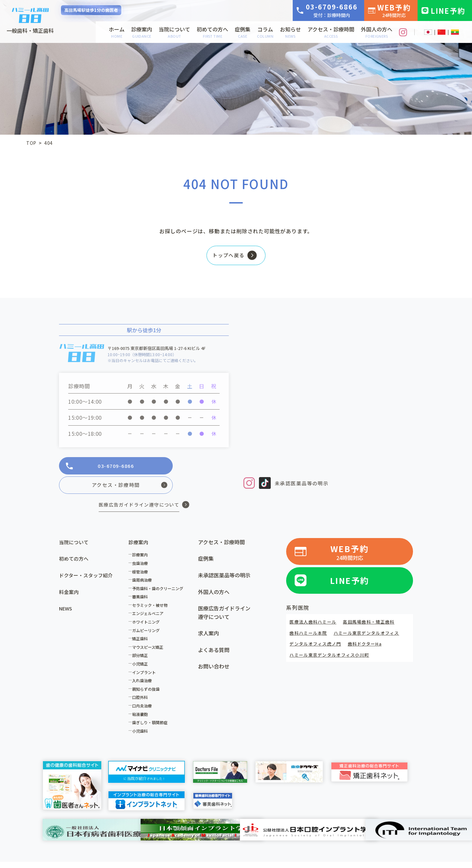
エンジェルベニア (149, 598)
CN (442, 32)
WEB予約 (394, 10)
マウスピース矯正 (149, 632)
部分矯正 (142, 640)
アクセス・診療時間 (331, 32)
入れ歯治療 (144, 665)
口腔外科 (142, 682)
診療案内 (142, 32)
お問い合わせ (214, 651)
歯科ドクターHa (370, 627)
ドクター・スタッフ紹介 (88, 560)
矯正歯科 (142, 623)
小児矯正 (142, 649)
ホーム (117, 32)
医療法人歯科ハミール (315, 606)
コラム (265, 32)
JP (428, 32)
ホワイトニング (147, 607)
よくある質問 (214, 634)
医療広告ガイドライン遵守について (224, 597)
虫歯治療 (142, 548)
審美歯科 (142, 581)
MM (455, 32)
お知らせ (290, 32)
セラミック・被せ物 (151, 590)
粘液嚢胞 (142, 699)
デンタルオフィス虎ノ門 (317, 627)
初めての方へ (212, 32)
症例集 (243, 32)
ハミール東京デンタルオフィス (372, 617)
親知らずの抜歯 (147, 674)
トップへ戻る (226, 257)
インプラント (146, 657)
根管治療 (142, 556)
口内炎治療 (144, 690)
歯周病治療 (144, 565)
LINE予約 (448, 10)
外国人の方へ (377, 32)
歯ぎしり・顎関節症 (151, 707)
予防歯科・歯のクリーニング (159, 573)
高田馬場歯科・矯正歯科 (374, 606)
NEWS (67, 593)
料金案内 (69, 576)
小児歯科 (142, 715)
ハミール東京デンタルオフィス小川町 (332, 639)
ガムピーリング (147, 615)
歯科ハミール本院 (310, 617)
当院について (174, 32)
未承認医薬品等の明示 (304, 485)
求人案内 (208, 618)
